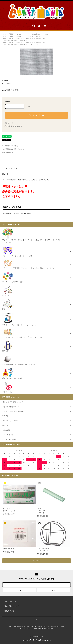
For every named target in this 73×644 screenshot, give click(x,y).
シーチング (46, 34)
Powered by (37, 640)
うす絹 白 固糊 (8, 549)
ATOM (51, 629)
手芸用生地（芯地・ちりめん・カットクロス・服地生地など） (24, 34)
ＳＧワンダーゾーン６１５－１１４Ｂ (43, 550)
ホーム (5, 34)
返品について (9, 123)
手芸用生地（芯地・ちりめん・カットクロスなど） (17, 40)
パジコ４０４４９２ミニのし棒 (41, 511)
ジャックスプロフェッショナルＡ (10, 510)
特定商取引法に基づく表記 (13, 126)
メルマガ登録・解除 (39, 629)
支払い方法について (20, 626)
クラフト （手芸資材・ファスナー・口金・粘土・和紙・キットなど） (27, 36)
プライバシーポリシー (26, 629)
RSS (47, 629)
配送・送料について (32, 626)
